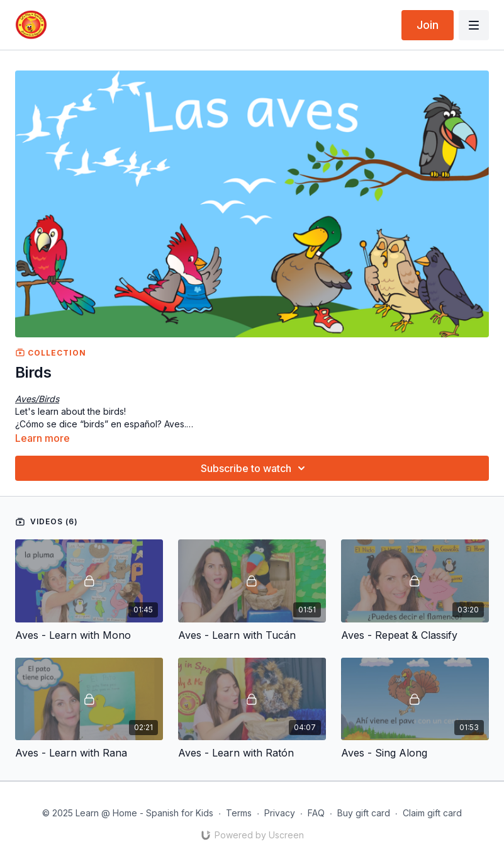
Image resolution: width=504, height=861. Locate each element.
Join (428, 25)
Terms (239, 813)
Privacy (280, 813)
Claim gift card (432, 813)
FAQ (316, 813)
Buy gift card (364, 813)
